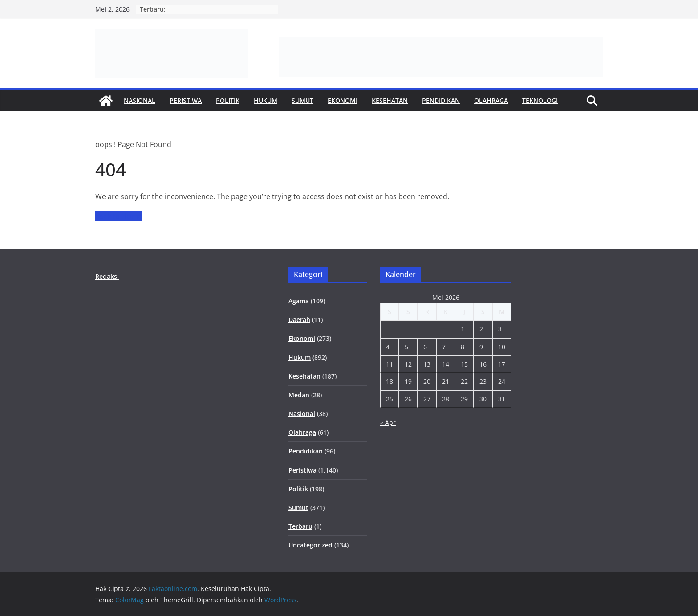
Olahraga (491, 100)
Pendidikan (441, 100)
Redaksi (107, 276)
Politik (228, 100)
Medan (299, 395)
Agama (299, 301)
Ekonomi (343, 100)
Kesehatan (390, 100)
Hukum (266, 100)
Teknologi (540, 100)
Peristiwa (186, 100)
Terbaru (300, 526)
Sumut (302, 100)
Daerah (299, 320)
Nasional (140, 100)
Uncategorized (310, 545)
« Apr (388, 422)
